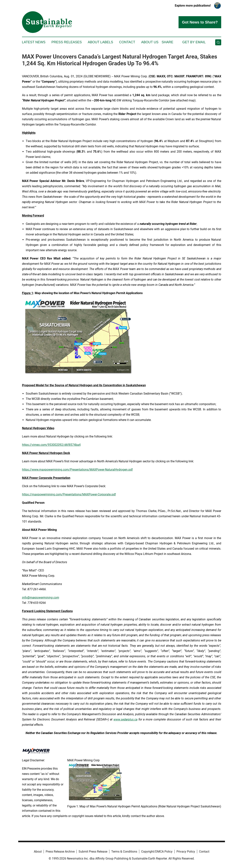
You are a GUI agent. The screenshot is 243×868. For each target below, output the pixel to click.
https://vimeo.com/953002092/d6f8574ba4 (51, 445)
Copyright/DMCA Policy (157, 852)
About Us (150, 42)
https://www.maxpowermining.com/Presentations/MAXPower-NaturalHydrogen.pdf (77, 470)
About (38, 852)
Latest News (34, 42)
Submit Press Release (93, 852)
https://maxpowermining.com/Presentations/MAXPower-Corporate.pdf (69, 494)
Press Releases (67, 42)
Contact (127, 42)
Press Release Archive (60, 852)
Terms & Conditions (124, 852)
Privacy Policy (186, 852)
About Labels (100, 42)
